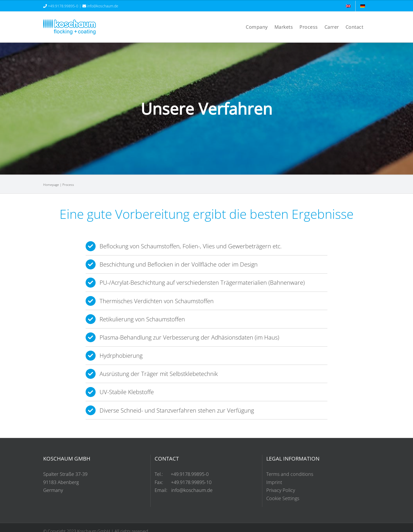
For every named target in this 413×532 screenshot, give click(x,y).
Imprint (274, 482)
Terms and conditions (290, 474)
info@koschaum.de (103, 6)
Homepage (51, 185)
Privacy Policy (281, 490)
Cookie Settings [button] (283, 498)
